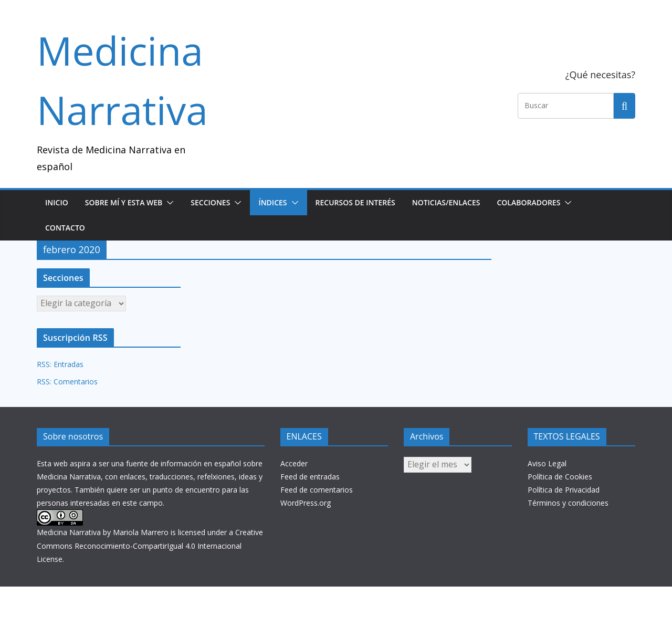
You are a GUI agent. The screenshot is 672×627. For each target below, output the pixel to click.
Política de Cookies (560, 477)
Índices (272, 202)
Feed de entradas (310, 477)
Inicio (57, 202)
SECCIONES (210, 202)
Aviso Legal (547, 463)
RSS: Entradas (60, 364)
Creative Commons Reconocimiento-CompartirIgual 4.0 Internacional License (150, 545)
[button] (168, 203)
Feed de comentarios (317, 490)
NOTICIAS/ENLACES (446, 202)
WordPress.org (306, 503)
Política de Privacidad (564, 490)
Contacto (65, 228)
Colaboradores (528, 202)
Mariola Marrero (141, 532)
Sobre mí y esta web (124, 202)
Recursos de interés (355, 202)
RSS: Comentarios (67, 382)
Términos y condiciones (568, 503)
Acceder (294, 463)
